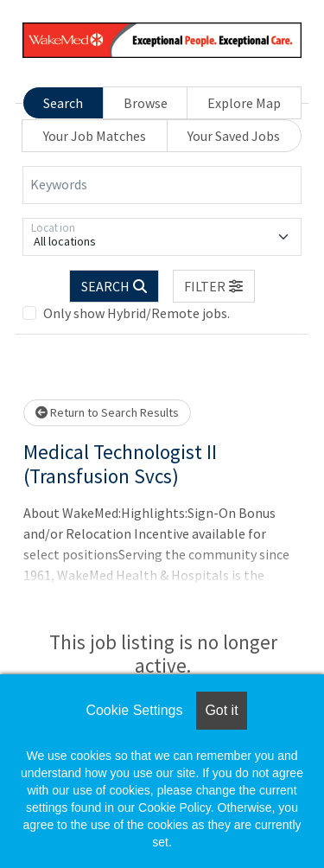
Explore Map (244, 103)
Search (63, 103)
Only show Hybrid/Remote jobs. (137, 313)
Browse (146, 103)
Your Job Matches (95, 136)
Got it (221, 710)
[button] (214, 286)
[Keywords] (162, 185)
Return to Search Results (107, 412)
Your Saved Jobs (234, 136)
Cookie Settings (134, 710)
